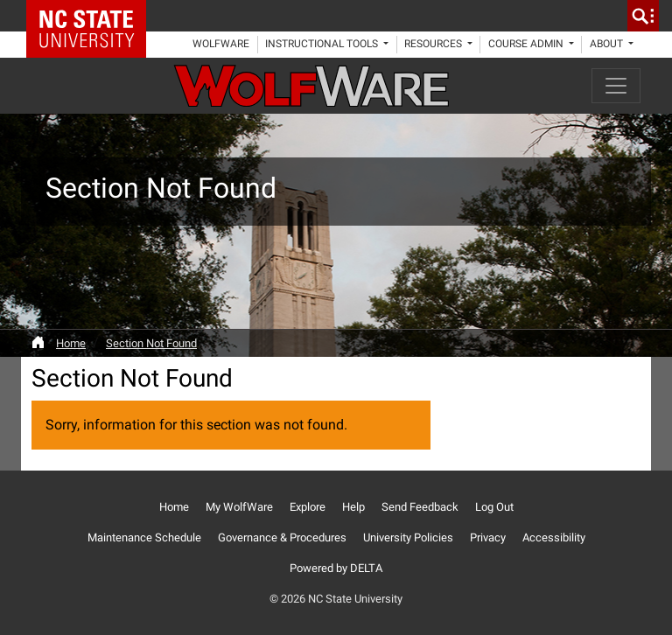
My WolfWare (239, 507)
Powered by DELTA (336, 568)
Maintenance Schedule (144, 537)
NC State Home (92, 16)
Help (353, 507)
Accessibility (554, 537)
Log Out (494, 507)
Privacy (488, 537)
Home (71, 343)
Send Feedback (420, 507)
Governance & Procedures (282, 537)
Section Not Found (151, 343)
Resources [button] (434, 44)
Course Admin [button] (527, 44)
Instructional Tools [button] (323, 44)
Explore (308, 507)
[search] (643, 16)
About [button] (608, 44)
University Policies (408, 537)
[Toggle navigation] (616, 86)
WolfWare (221, 44)
